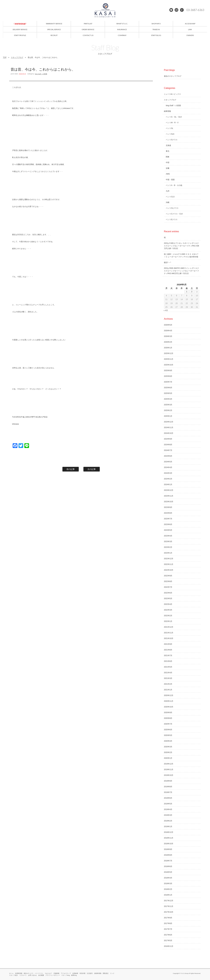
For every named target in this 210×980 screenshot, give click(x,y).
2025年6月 (168, 388)
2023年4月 (168, 536)
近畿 (168, 168)
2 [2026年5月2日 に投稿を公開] (192, 292)
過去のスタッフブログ (173, 76)
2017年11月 (169, 906)
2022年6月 (168, 593)
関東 (168, 157)
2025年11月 (169, 359)
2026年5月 (168, 325)
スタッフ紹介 (14, 975)
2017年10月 (169, 912)
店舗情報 (56, 973)
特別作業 (83, 973)
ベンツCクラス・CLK (174, 214)
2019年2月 (168, 821)
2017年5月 (168, 941)
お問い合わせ (32, 975)
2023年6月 (168, 524)
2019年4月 (168, 809)
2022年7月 (168, 587)
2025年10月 (169, 365)
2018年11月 (169, 838)
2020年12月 (169, 695)
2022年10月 (169, 570)
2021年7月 (168, 656)
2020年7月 (168, 724)
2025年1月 (168, 416)
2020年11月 (169, 701)
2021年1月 (168, 690)
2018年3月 (168, 884)
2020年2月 (168, 752)
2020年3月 (168, 747)
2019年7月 (168, 792)
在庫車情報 (19, 973)
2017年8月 (168, 923)
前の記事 (71, 469)
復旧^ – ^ (167, 263)
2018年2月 (168, 889)
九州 (168, 191)
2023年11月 (169, 496)
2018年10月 (169, 844)
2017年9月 (168, 918)
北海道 (168, 145)
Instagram (177, 10)
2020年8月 (168, 718)
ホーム (11, 973)
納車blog (74, 975)
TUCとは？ (49, 973)
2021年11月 (169, 633)
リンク (112, 973)
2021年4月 (168, 673)
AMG (168, 174)
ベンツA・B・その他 (174, 185)
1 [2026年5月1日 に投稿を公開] (187, 292)
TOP (5, 57)
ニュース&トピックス (172, 94)
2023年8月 (168, 513)
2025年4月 (168, 399)
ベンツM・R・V (172, 123)
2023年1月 (168, 553)
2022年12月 (169, 559)
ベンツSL (170, 128)
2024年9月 (168, 439)
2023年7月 (168, 519)
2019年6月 (168, 798)
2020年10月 (169, 707)
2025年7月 (168, 382)
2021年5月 (168, 667)
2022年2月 (168, 616)
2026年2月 (168, 342)
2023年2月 (168, 547)
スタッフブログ (17, 57)
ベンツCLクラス (172, 208)
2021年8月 (168, 650)
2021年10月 (169, 638)
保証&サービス (28, 973)
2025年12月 (169, 353)
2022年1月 (168, 621)
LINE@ (171, 10)
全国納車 (75, 973)
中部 (168, 163)
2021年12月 (169, 627)
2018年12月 (169, 832)
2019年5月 (168, 804)
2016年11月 (169, 946)
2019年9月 (168, 781)
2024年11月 (169, 428)
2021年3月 (168, 678)
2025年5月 (168, 393)
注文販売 (90, 973)
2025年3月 (168, 405)
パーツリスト (39, 973)
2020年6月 (168, 730)
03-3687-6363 (194, 10)
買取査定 (106, 973)
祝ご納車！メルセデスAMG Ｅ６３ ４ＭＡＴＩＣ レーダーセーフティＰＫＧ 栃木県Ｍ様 (181, 255)
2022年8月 (168, 581)
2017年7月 (168, 929)
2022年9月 (168, 576)
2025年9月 (168, 371)
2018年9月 (168, 849)
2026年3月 (168, 336)
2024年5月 (168, 462)
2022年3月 (168, 610)
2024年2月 (168, 479)
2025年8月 (168, 376)
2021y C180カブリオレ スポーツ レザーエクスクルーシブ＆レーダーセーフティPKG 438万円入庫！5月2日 (181, 246)
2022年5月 (168, 599)
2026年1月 (168, 348)
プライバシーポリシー (53, 975)
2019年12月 (169, 764)
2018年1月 (168, 895)
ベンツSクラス (172, 140)
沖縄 (168, 202)
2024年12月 (169, 422)
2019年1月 (168, 827)
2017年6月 (168, 935)
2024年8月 (168, 445)
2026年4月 (168, 331)
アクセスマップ (66, 973)
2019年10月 (169, 775)
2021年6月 (168, 661)
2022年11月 (169, 564)
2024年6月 (168, 456)
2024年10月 (169, 433)
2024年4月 (168, 467)
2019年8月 (168, 787)
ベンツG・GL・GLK (174, 117)
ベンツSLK (170, 134)
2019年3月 (168, 815)
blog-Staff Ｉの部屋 (41, 74)
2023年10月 (169, 502)
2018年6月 (168, 866)
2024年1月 (168, 485)
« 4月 (166, 310)
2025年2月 (168, 410)
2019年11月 (169, 770)
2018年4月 (168, 878)
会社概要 (41, 975)
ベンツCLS (170, 197)
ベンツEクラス (172, 220)
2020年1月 (168, 758)
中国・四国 (170, 180)
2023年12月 (169, 490)
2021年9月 (168, 644)
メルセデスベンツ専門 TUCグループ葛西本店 (105, 10)
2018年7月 (168, 861)
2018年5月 (168, 872)
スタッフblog (66, 975)
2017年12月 (169, 901)
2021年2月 (168, 684)
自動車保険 (98, 973)
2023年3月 (168, 542)
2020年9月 (168, 713)
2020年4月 (168, 741)
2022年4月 (168, 604)
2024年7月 (168, 450)
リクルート (23, 975)
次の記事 (92, 469)
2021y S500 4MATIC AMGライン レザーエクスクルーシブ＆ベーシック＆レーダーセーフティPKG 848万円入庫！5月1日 (181, 271)
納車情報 (167, 111)
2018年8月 (168, 855)
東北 (168, 151)
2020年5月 (168, 735)
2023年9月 (168, 507)
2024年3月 (168, 473)
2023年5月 (168, 530)
